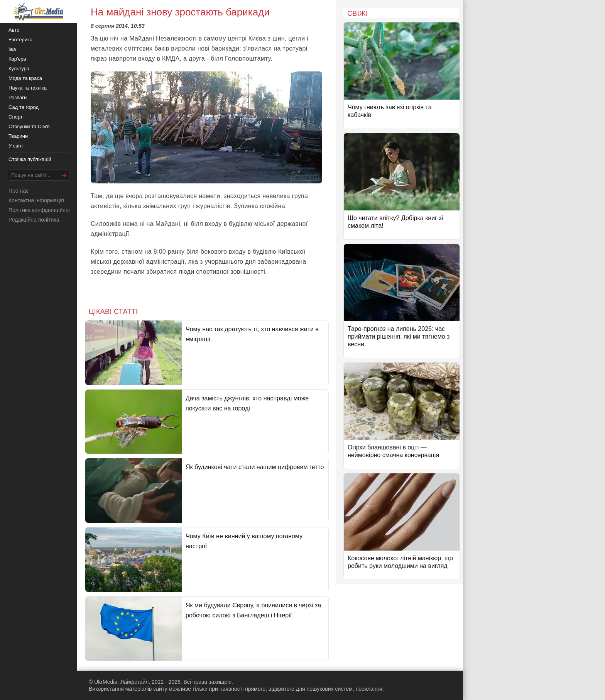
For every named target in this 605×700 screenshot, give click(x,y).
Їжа (12, 49)
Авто (14, 30)
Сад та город (24, 107)
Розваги (18, 97)
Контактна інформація (36, 200)
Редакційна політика (34, 220)
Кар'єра (17, 59)
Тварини (18, 136)
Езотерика (20, 40)
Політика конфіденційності (42, 210)
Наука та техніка (28, 88)
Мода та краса (25, 78)
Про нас (19, 191)
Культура (19, 69)
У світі (16, 146)
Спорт (16, 117)
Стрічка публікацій (30, 159)
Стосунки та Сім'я (29, 126)
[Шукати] (64, 175)
